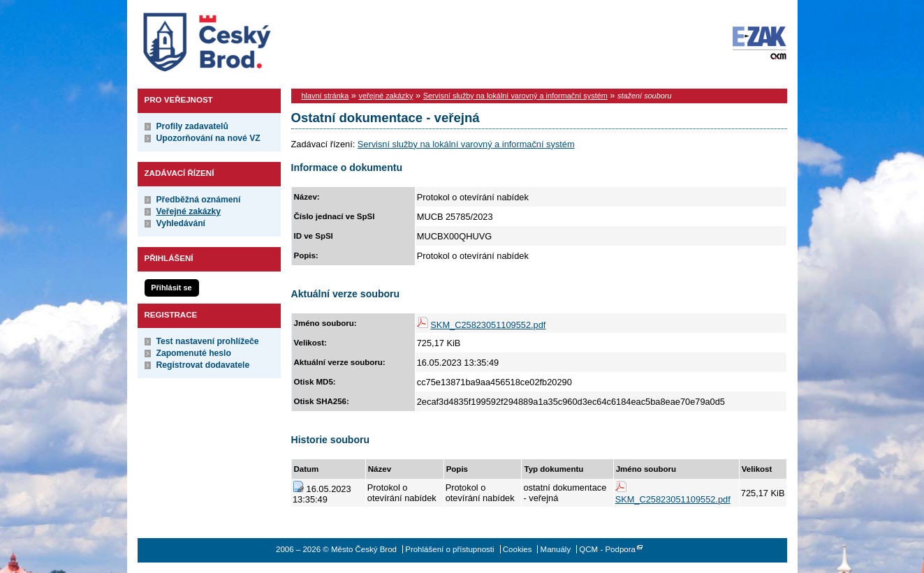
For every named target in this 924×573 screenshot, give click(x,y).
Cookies (518, 549)
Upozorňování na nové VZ (208, 138)
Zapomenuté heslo (194, 353)
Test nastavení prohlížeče (208, 341)
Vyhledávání (181, 223)
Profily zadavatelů (192, 126)
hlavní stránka (325, 96)
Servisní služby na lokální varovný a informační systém (515, 96)
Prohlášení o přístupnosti (449, 549)
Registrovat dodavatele (203, 365)
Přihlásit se (171, 288)
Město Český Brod (250, 39)
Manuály (556, 549)
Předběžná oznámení (199, 200)
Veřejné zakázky (189, 211)
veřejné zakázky (386, 96)
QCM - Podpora (607, 549)
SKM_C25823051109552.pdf (488, 325)
